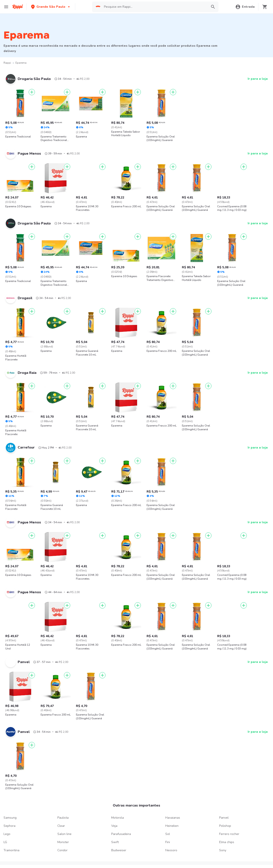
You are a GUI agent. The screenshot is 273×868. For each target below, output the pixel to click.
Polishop (225, 826)
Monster (63, 842)
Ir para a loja (258, 79)
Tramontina (11, 850)
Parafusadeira (121, 834)
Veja (114, 826)
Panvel (224, 818)
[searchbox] (154, 7)
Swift (115, 842)
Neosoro (171, 850)
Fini (168, 842)
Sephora (9, 826)
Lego (7, 834)
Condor (62, 850)
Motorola (118, 818)
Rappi (7, 63)
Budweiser (119, 850)
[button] (51, 7)
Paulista (63, 818)
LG (5, 842)
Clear (61, 826)
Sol (168, 834)
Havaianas (173, 818)
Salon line (64, 834)
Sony (223, 850)
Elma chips (227, 842)
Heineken (172, 826)
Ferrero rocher (229, 834)
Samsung (10, 818)
